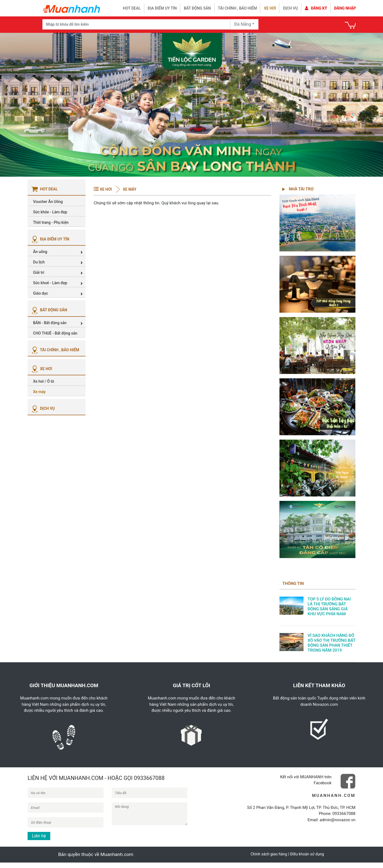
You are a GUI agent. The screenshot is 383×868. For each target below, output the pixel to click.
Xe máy (129, 189)
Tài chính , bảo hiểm (238, 8)
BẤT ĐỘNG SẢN (49, 310)
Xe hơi (270, 8)
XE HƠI (41, 369)
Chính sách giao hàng (269, 854)
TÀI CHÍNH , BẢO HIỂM (55, 350)
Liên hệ (39, 836)
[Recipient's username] (136, 24)
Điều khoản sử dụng (307, 854)
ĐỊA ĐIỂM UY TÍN (50, 239)
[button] (22, 105)
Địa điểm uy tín (162, 8)
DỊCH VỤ (43, 408)
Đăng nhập (345, 8)
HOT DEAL (132, 8)
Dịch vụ (290, 8)
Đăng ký (316, 8)
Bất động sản (197, 8)
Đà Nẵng (243, 24)
